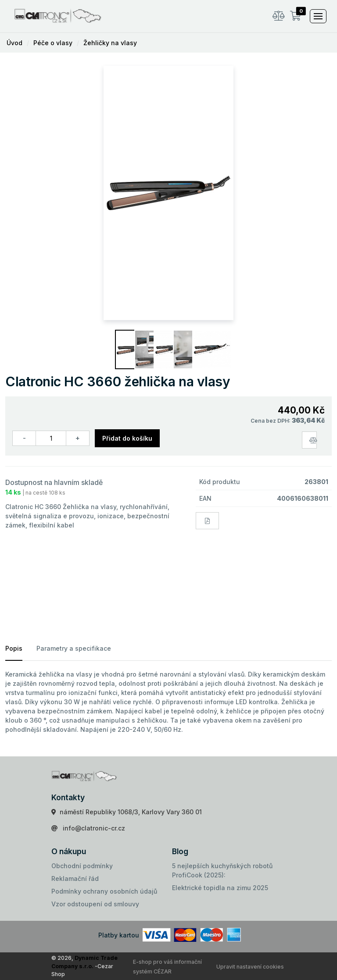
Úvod (14, 43)
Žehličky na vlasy (110, 43)
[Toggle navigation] (318, 16)
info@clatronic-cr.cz (94, 828)
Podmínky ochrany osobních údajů (104, 891)
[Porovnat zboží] (309, 440)
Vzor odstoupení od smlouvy (95, 904)
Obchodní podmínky (82, 866)
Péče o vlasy (53, 43)
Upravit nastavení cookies (250, 967)
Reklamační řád (75, 878)
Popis (14, 648)
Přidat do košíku (127, 438)
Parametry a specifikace (74, 648)
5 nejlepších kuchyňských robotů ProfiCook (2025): (222, 870)
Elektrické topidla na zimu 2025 (220, 888)
